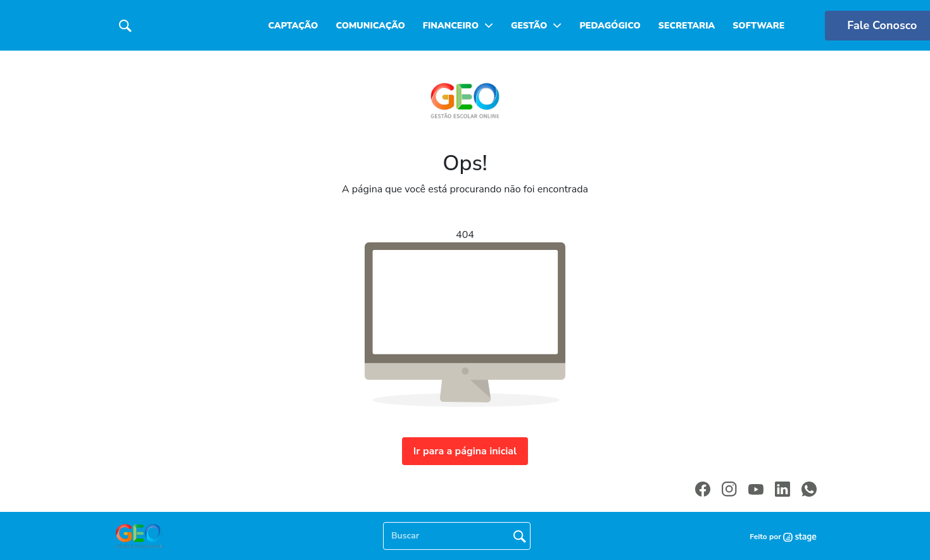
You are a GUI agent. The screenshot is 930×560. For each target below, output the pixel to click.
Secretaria (687, 26)
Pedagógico (610, 26)
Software (758, 26)
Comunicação (370, 26)
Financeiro (451, 26)
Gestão (529, 26)
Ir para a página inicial (465, 451)
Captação (293, 26)
